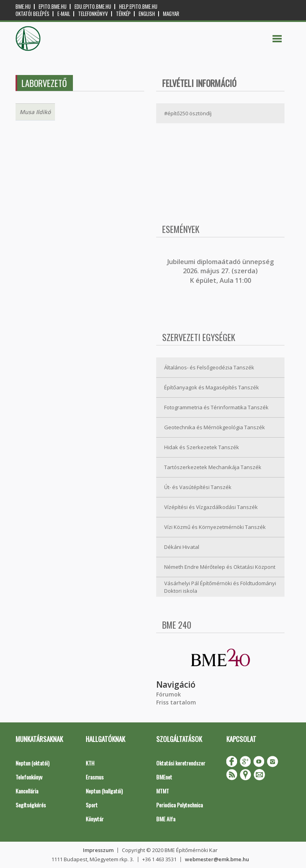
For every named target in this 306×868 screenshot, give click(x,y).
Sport (92, 805)
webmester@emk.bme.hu (217, 859)
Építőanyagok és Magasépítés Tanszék (212, 387)
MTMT (163, 791)
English (147, 14)
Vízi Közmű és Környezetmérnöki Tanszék (215, 527)
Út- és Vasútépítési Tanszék (198, 487)
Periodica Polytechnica (179, 805)
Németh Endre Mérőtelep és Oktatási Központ (220, 567)
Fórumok (169, 694)
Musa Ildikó (35, 112)
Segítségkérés (31, 805)
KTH (90, 763)
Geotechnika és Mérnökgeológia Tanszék (215, 427)
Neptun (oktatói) (32, 763)
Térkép (123, 14)
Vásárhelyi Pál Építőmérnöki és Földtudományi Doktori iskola (220, 587)
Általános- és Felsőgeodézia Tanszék (209, 367)
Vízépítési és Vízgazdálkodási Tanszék (211, 507)
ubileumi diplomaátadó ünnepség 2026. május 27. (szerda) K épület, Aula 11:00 (221, 271)
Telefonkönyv (93, 14)
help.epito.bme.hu (138, 7)
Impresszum (98, 850)
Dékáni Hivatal (182, 547)
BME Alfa (166, 819)
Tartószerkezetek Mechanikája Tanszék (213, 467)
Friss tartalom (176, 702)
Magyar (171, 14)
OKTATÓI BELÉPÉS (32, 14)
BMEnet (164, 777)
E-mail (64, 14)
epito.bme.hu (53, 7)
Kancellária (27, 791)
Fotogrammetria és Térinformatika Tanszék (216, 407)
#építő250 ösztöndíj (188, 113)
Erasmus (95, 777)
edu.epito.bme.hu (93, 7)
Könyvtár (95, 819)
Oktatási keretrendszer (181, 763)
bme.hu (23, 7)
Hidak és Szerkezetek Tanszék (202, 447)
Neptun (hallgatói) (104, 791)
